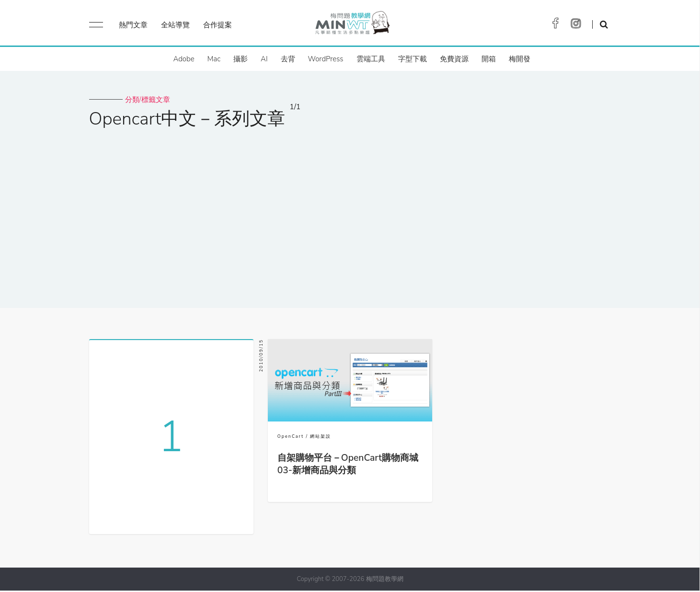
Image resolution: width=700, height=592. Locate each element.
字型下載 (413, 59)
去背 (288, 59)
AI (264, 59)
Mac (214, 59)
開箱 (489, 59)
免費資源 (454, 59)
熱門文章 (133, 25)
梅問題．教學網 (352, 25)
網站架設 (321, 436)
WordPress (326, 59)
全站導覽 (175, 25)
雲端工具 (371, 59)
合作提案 (218, 25)
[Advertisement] (350, 212)
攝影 (241, 59)
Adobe (184, 59)
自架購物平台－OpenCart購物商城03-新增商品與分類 (348, 464)
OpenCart (291, 436)
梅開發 (520, 59)
